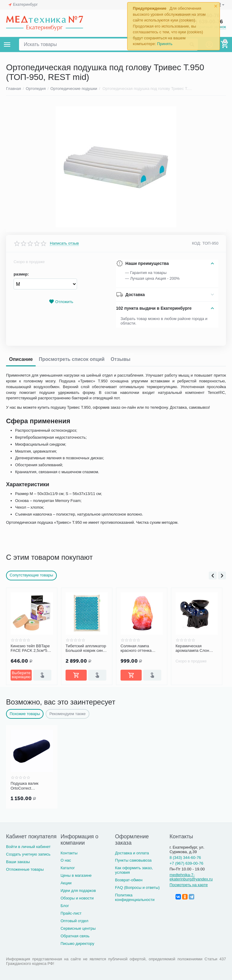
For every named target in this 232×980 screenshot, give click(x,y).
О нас (66, 860)
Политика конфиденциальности (135, 897)
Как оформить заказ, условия (134, 870)
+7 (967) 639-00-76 (186, 863)
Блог (65, 906)
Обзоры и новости (77, 898)
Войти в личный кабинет (28, 847)
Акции (66, 883)
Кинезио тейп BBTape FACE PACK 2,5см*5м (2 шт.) (30, 648)
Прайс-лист (71, 913)
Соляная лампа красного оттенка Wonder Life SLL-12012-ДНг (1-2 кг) (137, 648)
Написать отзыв (64, 243)
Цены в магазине (76, 875)
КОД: (196, 243)
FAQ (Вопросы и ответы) (137, 888)
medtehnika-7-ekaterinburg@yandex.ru (191, 877)
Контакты (69, 853)
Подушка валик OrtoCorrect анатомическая (24, 786)
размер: (21, 274)
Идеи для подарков (78, 891)
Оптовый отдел (74, 921)
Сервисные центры (78, 928)
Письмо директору (77, 944)
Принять (165, 44)
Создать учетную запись (28, 854)
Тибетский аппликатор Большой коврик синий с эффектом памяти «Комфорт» (86, 648)
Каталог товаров (7, 45)
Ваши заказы (18, 862)
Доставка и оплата (132, 853)
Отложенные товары (25, 869)
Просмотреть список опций (72, 359)
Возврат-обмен (129, 880)
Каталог (68, 868)
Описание (21, 359)
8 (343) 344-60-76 (185, 858)
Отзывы (120, 359)
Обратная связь (75, 936)
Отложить (61, 302)
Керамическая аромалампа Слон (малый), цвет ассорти (196, 648)
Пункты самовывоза (133, 860)
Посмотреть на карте (189, 885)
